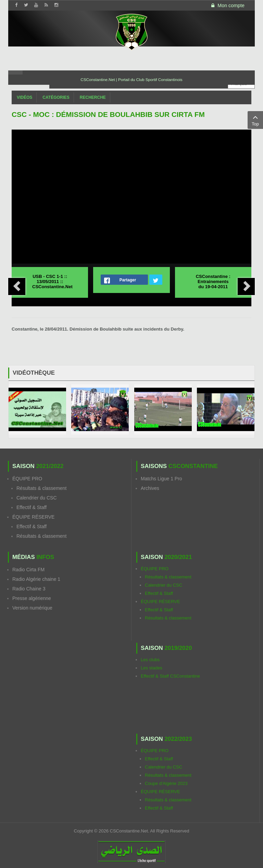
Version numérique (32, 608)
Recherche (93, 97)
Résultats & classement (41, 488)
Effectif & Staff (32, 507)
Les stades (152, 668)
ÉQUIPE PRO (27, 479)
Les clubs (150, 660)
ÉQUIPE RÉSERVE (33, 517)
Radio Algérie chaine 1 (36, 579)
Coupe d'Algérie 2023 (166, 783)
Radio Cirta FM (28, 570)
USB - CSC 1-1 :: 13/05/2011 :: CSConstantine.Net (52, 282)
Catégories (56, 97)
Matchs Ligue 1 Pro (161, 479)
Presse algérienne (32, 598)
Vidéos (24, 97)
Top (255, 120)
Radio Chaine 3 (29, 589)
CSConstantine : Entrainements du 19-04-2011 (213, 282)
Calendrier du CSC (37, 498)
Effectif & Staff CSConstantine (170, 676)
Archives (150, 488)
